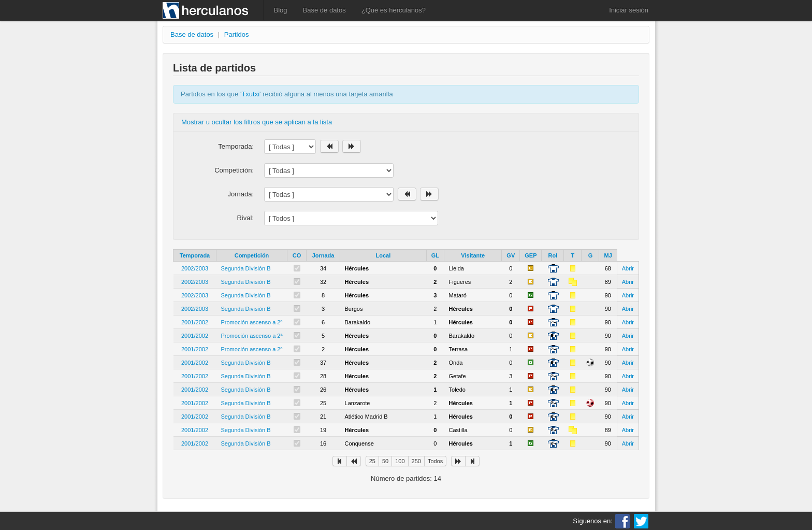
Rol (553, 255)
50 (385, 461)
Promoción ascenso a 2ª (252, 322)
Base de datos (324, 10)
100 (400, 461)
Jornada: (241, 194)
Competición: (234, 170)
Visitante (473, 255)
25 (372, 461)
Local (383, 255)
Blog (281, 10)
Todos (435, 461)
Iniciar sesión (629, 10)
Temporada (195, 255)
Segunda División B (246, 268)
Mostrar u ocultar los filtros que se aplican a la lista (257, 122)
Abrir (628, 268)
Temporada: (236, 146)
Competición (252, 255)
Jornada (323, 255)
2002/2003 (195, 268)
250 (416, 461)
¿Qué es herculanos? (394, 10)
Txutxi (250, 94)
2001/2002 (195, 322)
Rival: (245, 218)
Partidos (237, 34)
